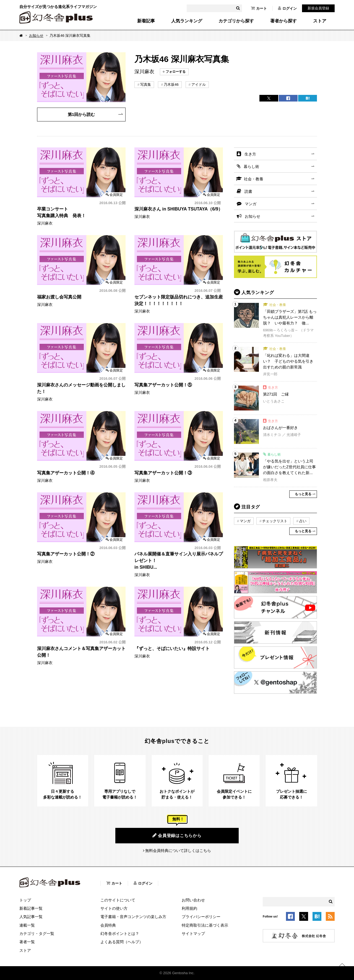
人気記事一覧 (31, 917)
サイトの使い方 (114, 908)
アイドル (199, 85)
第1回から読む (81, 114)
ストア (320, 21)
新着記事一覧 (31, 908)
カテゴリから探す (236, 21)
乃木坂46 (171, 85)
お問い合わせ (193, 900)
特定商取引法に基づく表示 (205, 925)
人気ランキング (187, 21)
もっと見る (303, 494)
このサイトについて (118, 900)
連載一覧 (27, 925)
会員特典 (108, 925)
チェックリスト (275, 521)
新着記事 (146, 21)
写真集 (146, 85)
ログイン (287, 8)
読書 (248, 191)
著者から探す (283, 21)
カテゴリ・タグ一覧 (37, 934)
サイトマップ (193, 934)
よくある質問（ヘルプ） (122, 942)
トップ (25, 900)
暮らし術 (251, 167)
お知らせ (36, 36)
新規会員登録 (318, 8)
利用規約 (189, 908)
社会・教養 (254, 179)
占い (303, 521)
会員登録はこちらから (177, 835)
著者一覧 (27, 942)
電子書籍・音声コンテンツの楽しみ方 (133, 917)
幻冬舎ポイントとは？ (120, 934)
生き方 (250, 154)
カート (259, 8)
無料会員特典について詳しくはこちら (178, 851)
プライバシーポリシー (201, 917)
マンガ (251, 204)
